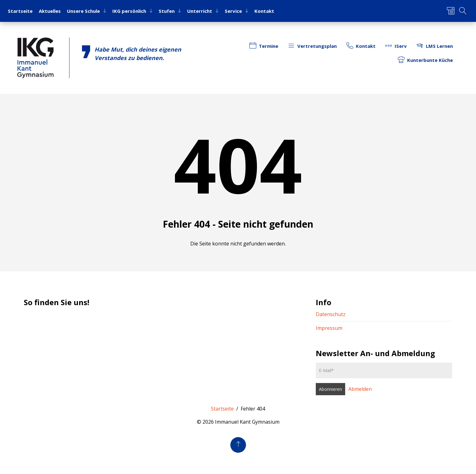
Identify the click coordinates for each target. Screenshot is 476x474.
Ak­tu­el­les (50, 11)
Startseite (222, 409)
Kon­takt (264, 11)
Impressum (329, 328)
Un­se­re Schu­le (83, 11)
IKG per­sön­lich (129, 11)
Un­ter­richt (200, 11)
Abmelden (360, 389)
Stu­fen (167, 11)
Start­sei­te (20, 11)
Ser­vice (233, 11)
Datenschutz (331, 314)
